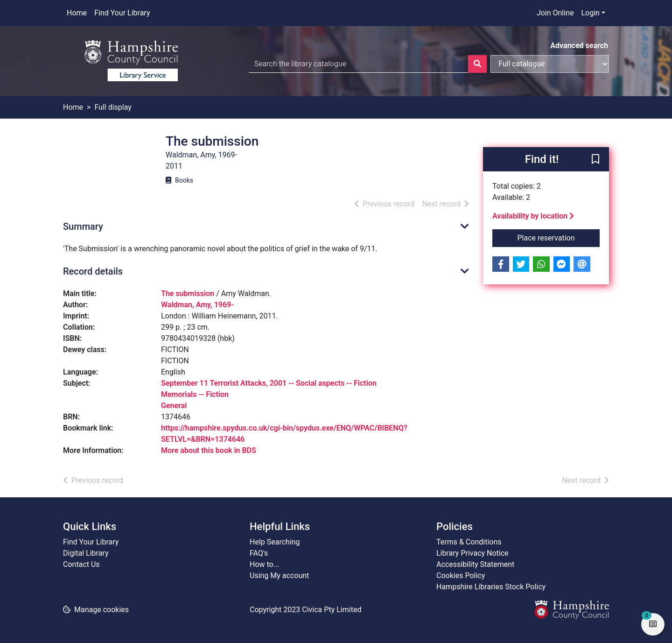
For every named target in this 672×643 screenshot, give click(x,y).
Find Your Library (122, 13)
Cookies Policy (461, 576)
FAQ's (259, 553)
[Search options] (550, 64)
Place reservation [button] (559, 237)
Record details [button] (93, 271)
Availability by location (533, 216)
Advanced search (579, 46)
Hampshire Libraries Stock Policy (491, 587)
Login (590, 13)
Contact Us (81, 564)
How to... (264, 564)
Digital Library (86, 553)
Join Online (555, 13)
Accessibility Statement (475, 564)
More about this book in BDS (209, 450)
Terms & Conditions (469, 542)
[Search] (477, 64)
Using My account (279, 576)
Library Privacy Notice (472, 553)
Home (77, 13)
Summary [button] (83, 226)
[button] (595, 160)
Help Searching (275, 542)
